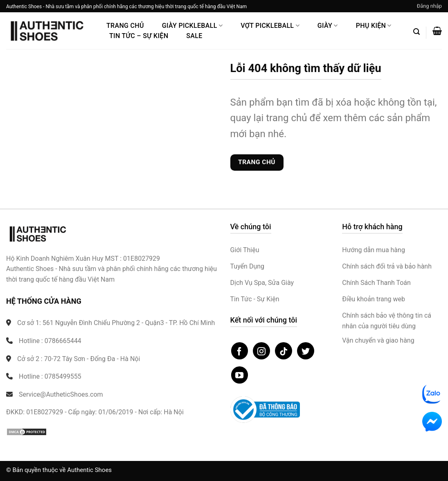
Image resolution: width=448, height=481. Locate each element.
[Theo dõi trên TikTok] (284, 351)
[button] (429, 6)
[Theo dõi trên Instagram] (261, 351)
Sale (194, 36)
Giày (328, 26)
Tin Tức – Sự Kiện (139, 36)
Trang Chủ (125, 26)
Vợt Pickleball (270, 26)
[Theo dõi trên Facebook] (240, 351)
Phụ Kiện (374, 26)
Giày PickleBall (192, 26)
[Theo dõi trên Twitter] (306, 351)
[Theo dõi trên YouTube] (240, 375)
